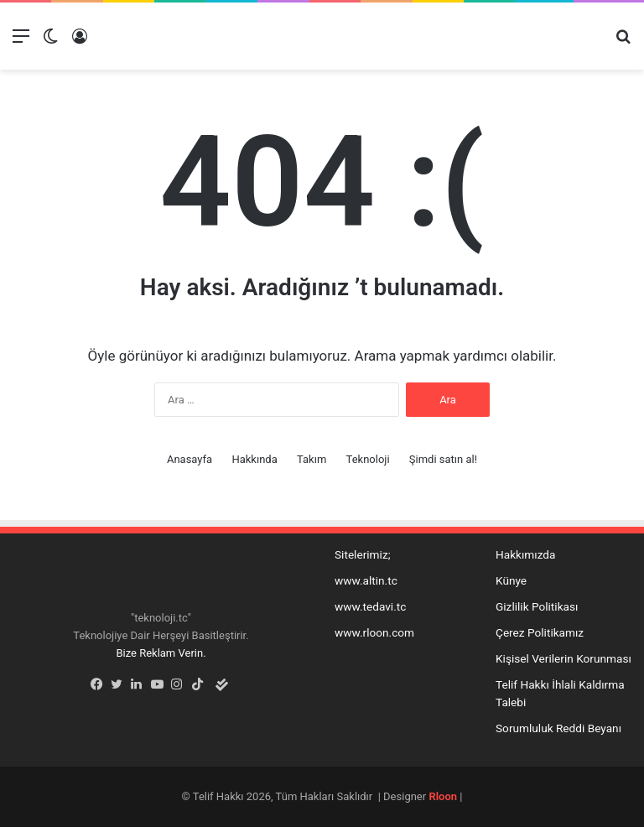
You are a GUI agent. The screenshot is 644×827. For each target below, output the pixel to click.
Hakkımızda (525, 554)
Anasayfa (190, 459)
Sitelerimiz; (363, 554)
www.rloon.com (374, 632)
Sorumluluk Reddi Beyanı (558, 728)
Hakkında (254, 459)
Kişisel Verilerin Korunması (563, 658)
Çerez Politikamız (540, 632)
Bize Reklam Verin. (161, 653)
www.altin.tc (366, 580)
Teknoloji (368, 459)
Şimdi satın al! (443, 459)
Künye (511, 580)
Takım (312, 459)
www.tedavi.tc (370, 606)
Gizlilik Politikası (537, 606)
